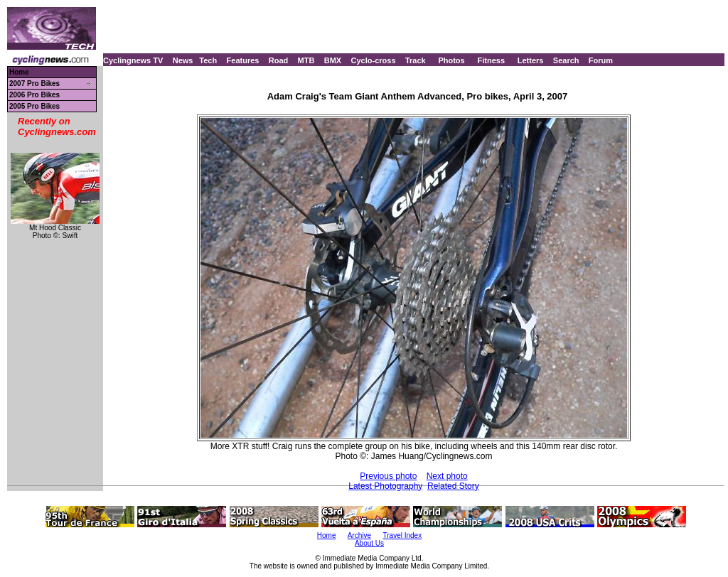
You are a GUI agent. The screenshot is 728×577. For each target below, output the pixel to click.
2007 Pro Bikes (34, 83)
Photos (451, 60)
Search (566, 60)
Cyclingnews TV (133, 60)
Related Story (453, 486)
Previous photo (388, 476)
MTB (306, 60)
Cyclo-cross (374, 60)
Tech (208, 60)
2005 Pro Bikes (34, 106)
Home (19, 72)
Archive (359, 535)
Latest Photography (385, 486)
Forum (601, 60)
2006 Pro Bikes (34, 95)
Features (243, 60)
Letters (531, 60)
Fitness (491, 60)
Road (279, 60)
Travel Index (403, 535)
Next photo (447, 476)
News (183, 60)
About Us (369, 543)
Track (416, 60)
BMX (333, 60)
